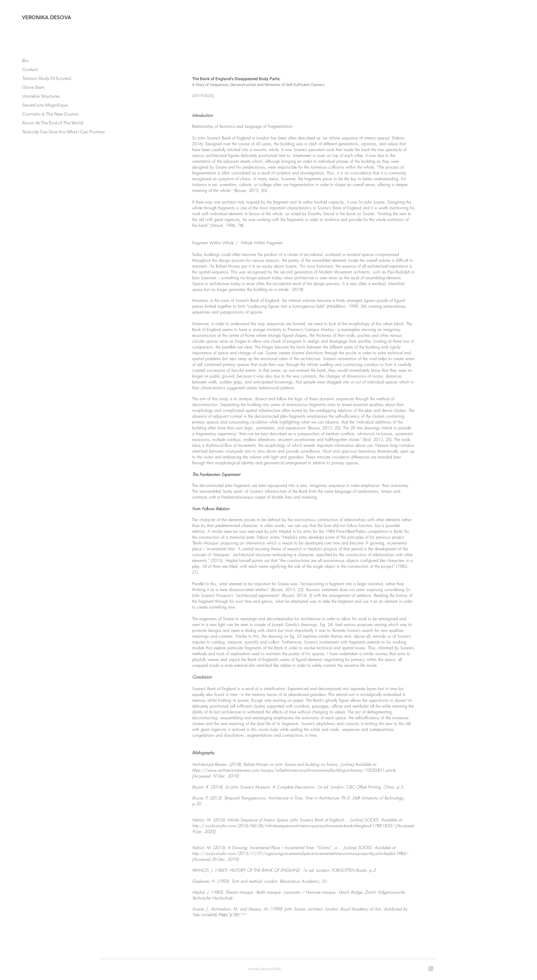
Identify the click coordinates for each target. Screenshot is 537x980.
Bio (26, 60)
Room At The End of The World (53, 123)
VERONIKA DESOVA (47, 17)
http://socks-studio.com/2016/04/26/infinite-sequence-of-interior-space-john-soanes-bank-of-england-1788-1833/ (293, 826)
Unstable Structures (41, 96)
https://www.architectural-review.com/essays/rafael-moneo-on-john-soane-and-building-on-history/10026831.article (294, 770)
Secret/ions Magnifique (45, 105)
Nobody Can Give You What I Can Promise (53, 132)
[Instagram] (431, 969)
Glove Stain (33, 87)
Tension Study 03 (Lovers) (47, 78)
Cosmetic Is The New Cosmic (51, 114)
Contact (30, 69)
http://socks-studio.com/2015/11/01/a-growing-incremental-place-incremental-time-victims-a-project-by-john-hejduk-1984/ (300, 853)
